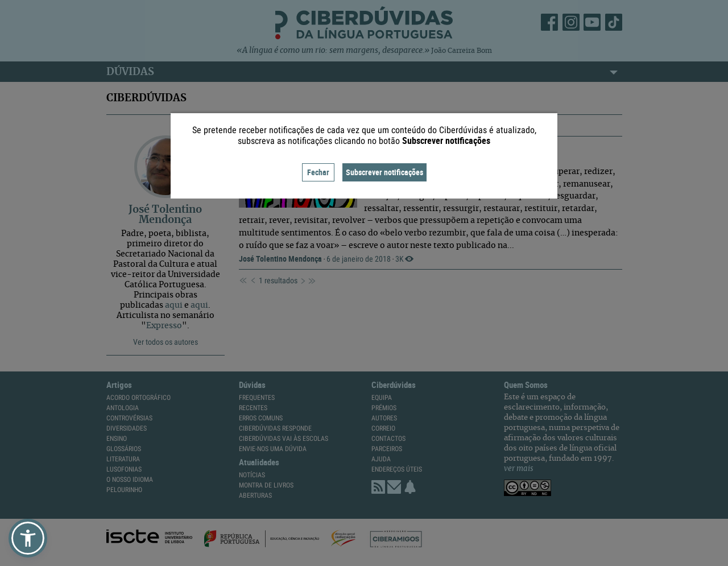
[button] (28, 538)
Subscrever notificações (384, 172)
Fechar (318, 172)
